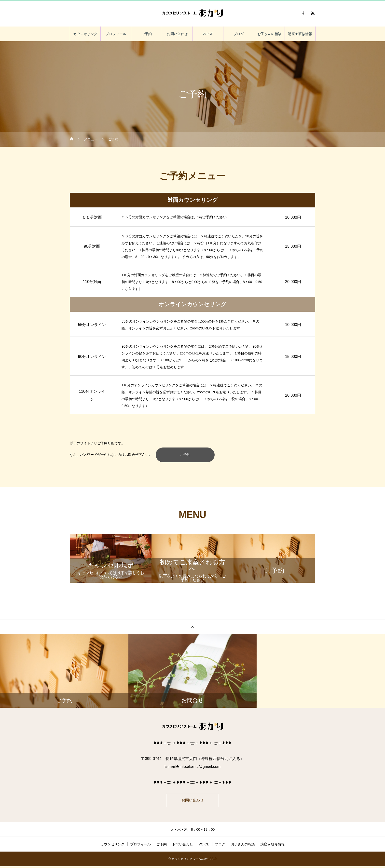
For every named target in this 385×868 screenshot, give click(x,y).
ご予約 (147, 34)
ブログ (239, 34)
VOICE (208, 34)
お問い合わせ (177, 34)
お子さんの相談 (269, 34)
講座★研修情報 (300, 34)
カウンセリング (85, 34)
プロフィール (116, 34)
